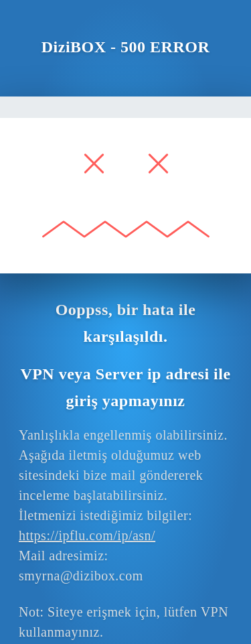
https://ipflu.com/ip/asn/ (87, 535)
